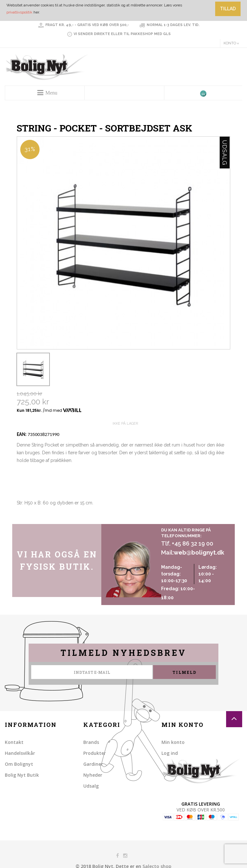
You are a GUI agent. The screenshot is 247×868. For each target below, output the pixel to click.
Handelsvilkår (20, 753)
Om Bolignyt (19, 764)
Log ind (170, 753)
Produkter (95, 753)
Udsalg (91, 786)
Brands (91, 742)
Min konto (173, 742)
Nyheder (93, 775)
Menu (51, 93)
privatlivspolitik (19, 12)
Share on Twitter (36, 518)
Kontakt (14, 742)
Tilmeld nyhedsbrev (123, 653)
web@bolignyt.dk (199, 552)
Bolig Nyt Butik (22, 775)
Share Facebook (23, 518)
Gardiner (93, 764)
